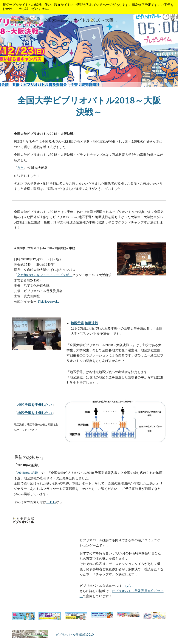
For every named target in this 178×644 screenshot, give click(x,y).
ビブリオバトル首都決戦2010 (75, 635)
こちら (51, 502)
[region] (89, 7)
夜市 (20, 168)
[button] (5, 20)
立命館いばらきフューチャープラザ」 (45, 275)
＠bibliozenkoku (48, 301)
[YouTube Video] (43, 552)
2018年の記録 (28, 473)
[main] (89, 106)
